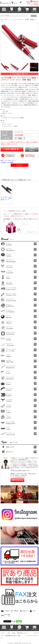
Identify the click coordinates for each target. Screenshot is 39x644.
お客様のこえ (19, 11)
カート (27, 11)
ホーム (3, 633)
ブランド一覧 (4, 11)
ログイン (34, 611)
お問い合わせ (35, 11)
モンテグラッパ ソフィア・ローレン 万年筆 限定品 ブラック (7, 198)
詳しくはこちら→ (32, 232)
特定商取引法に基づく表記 (13, 636)
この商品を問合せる (32, 149)
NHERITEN (9, 3)
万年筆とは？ (16, 611)
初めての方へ (12, 11)
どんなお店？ (7, 611)
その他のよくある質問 (7, 162)
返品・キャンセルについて (8, 160)
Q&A (9, 633)
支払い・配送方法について (20, 633)
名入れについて (25, 611)
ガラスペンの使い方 (7, 615)
